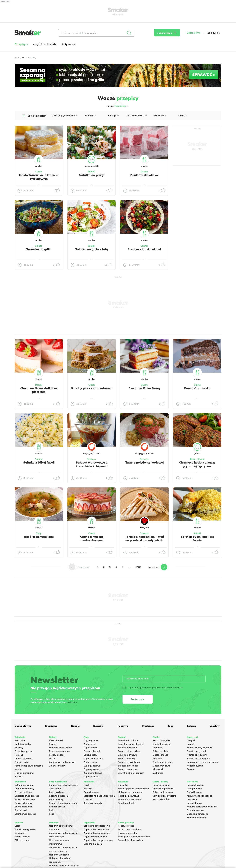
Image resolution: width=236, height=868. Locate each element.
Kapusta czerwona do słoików (202, 807)
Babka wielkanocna (25, 799)
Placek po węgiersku (25, 829)
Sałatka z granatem (128, 769)
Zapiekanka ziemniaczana (97, 833)
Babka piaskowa (23, 807)
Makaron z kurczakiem (60, 748)
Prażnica (19, 777)
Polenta (191, 769)
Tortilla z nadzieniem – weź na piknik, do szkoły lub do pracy (144, 540)
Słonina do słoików (197, 818)
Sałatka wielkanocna (25, 814)
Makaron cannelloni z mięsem (64, 866)
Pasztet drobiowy (23, 792)
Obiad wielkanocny (24, 789)
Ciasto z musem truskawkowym (92, 539)
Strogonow (20, 833)
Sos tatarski (21, 810)
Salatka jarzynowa (128, 755)
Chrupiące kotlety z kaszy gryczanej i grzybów (197, 464)
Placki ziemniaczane (59, 751)
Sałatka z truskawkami (144, 249)
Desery (144, 172)
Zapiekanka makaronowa (62, 762)
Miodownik (158, 769)
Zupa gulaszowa (92, 766)
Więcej (71, 702)
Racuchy (19, 748)
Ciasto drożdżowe (161, 744)
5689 (138, 567)
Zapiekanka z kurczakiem (97, 829)
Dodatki (98, 726)
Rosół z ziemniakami (39, 537)
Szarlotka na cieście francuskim (99, 796)
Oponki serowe (91, 792)
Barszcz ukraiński (92, 751)
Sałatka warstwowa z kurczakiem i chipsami (92, 464)
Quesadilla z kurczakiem (130, 840)
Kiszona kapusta (195, 785)
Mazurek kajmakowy (163, 789)
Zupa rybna (55, 789)
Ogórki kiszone (194, 792)
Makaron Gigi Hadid (59, 855)
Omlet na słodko (23, 744)
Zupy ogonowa (91, 740)
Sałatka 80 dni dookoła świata (197, 539)
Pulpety (53, 744)
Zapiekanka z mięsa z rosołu (98, 840)
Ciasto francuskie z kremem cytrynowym (39, 177)
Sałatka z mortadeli (128, 766)
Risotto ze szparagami (198, 759)
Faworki (88, 789)
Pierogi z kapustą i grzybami (64, 803)
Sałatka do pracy (92, 175)
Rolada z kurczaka (127, 833)
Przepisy (21, 44)
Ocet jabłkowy (194, 789)
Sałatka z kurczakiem (129, 751)
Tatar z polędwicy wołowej (144, 462)
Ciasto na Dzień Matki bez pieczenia (39, 390)
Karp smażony (56, 799)
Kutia (52, 810)
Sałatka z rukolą (126, 759)
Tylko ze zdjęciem (36, 116)
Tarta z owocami (161, 785)
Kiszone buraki (194, 803)
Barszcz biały (90, 755)
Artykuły (68, 44)
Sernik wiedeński (127, 803)
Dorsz (52, 759)
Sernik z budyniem (162, 740)
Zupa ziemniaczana (93, 759)
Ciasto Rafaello (160, 755)
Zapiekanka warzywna (95, 837)
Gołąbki (191, 740)
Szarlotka (157, 748)
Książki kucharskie (44, 44)
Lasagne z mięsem (93, 844)
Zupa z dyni (89, 744)
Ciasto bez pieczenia (163, 762)
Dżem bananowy (196, 810)
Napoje (75, 726)
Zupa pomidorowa (93, 773)
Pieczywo (122, 726)
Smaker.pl (19, 58)
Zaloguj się (214, 33)
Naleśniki (19, 755)
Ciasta (39, 172)
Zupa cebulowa (91, 777)
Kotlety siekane (57, 755)
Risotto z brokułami (197, 755)
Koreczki (88, 799)
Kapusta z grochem (59, 796)
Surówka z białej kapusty (131, 773)
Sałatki (91, 172)
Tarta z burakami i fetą (130, 829)
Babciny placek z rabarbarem (92, 388)
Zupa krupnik (90, 748)
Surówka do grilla (39, 249)
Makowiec (158, 759)
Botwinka (123, 785)
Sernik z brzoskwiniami (130, 799)
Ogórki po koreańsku (197, 814)
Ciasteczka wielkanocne (27, 796)
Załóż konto (194, 33)
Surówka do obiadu (128, 740)
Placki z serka (22, 762)
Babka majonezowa (163, 792)
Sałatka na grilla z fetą (91, 249)
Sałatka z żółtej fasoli (39, 462)
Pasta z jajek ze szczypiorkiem (133, 789)
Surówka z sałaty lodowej (131, 744)
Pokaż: (118, 106)
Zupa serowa (90, 762)
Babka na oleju (160, 751)
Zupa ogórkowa (92, 769)
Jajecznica (20, 740)
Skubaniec (158, 773)
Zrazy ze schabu (57, 766)
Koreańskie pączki (93, 803)
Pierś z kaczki (56, 740)
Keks (51, 814)
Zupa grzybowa (57, 792)
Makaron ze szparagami (130, 792)
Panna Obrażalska (197, 388)
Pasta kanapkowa (24, 751)
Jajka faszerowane (24, 785)
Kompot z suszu (57, 807)
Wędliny (215, 726)
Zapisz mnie (138, 699)
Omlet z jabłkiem (23, 759)
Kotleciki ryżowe (195, 766)
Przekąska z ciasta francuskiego (134, 837)
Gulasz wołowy (22, 837)
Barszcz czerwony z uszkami (63, 785)
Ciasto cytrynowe (161, 766)
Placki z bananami (24, 773)
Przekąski (92, 459)
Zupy (39, 533)
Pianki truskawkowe (144, 175)
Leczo (17, 826)
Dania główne (197, 459)
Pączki (87, 785)
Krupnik (191, 744)
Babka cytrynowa (24, 803)
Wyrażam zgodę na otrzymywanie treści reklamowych (153, 688)
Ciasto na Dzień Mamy (144, 388)
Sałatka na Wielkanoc (129, 762)
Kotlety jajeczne (126, 826)
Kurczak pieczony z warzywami (203, 762)
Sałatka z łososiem (128, 748)
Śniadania (51, 726)
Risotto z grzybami (196, 751)
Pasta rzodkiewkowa (129, 796)
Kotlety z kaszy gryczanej (200, 748)
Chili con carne (22, 840)
